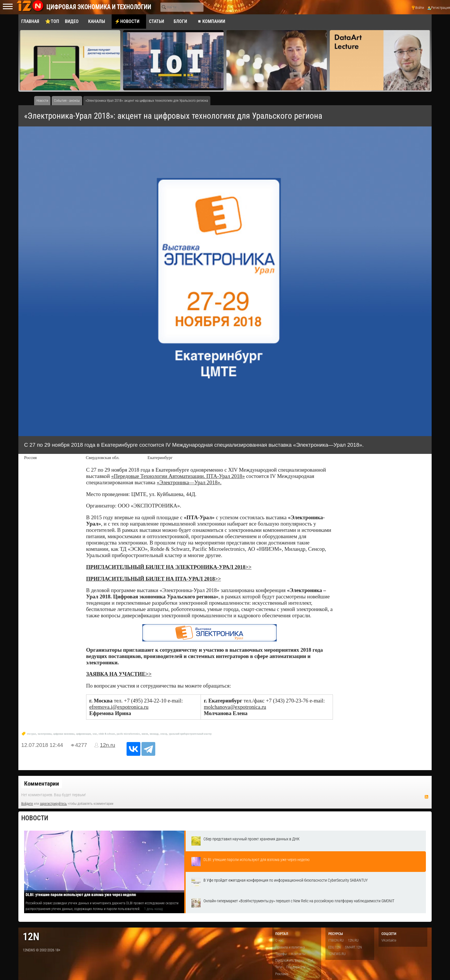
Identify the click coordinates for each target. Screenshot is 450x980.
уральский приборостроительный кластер (190, 734)
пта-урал (31, 734)
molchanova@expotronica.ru (235, 707)
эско (95, 734)
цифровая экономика (64, 734)
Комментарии (42, 784)
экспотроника (45, 734)
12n (31, 937)
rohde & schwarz (107, 734)
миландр (154, 734)
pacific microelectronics (128, 734)
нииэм (145, 734)
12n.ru (107, 745)
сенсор (164, 734)
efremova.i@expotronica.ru (119, 707)
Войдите (27, 804)
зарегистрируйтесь (53, 804)
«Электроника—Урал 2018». (189, 482)
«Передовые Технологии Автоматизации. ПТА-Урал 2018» (178, 476)
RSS (426, 797)
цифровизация (83, 734)
